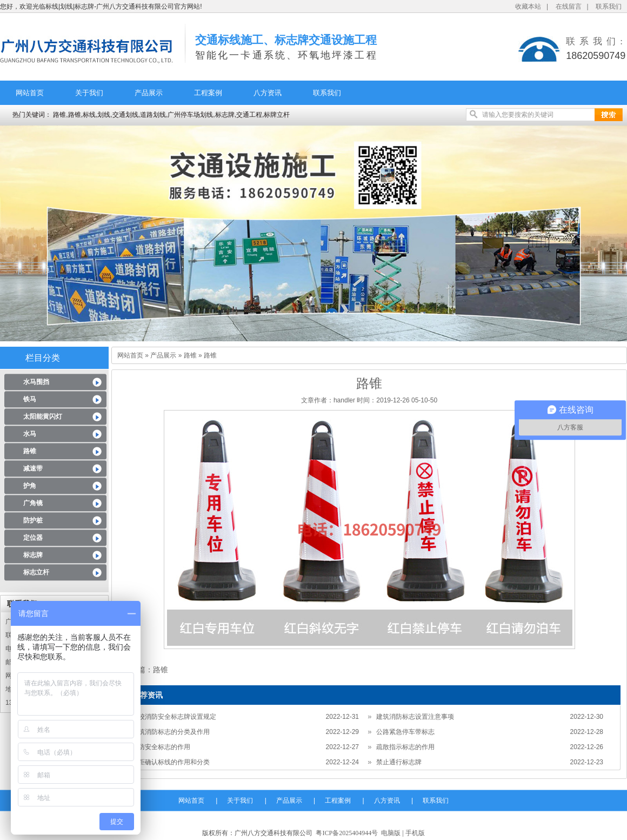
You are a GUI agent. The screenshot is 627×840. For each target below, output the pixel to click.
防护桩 (33, 520)
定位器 (33, 538)
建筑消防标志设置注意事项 (415, 717)
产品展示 (149, 93)
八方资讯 (268, 93)
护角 (30, 486)
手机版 (415, 833)
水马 (30, 434)
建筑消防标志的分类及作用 (171, 732)
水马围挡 (36, 382)
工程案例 (208, 93)
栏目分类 (43, 358)
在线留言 (569, 6)
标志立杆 (36, 572)
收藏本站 (528, 6)
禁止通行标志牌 (399, 762)
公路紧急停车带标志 (405, 732)
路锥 (30, 451)
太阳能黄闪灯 (43, 416)
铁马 (30, 399)
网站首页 (30, 93)
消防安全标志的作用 (161, 747)
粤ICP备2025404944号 (347, 833)
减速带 (33, 468)
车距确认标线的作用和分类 (171, 762)
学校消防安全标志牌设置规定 (174, 717)
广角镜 (33, 503)
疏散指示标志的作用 (405, 747)
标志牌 (33, 555)
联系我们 (609, 6)
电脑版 (391, 833)
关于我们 (89, 93)
